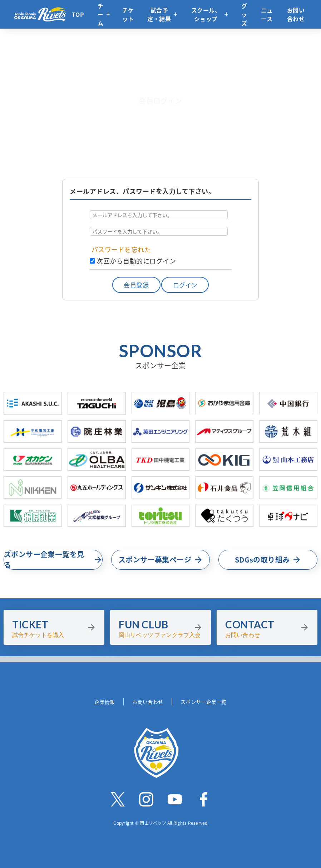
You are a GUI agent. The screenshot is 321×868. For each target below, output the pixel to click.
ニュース (267, 14)
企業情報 (105, 702)
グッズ (244, 14)
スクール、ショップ (206, 14)
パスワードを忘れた (121, 249)
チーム (101, 14)
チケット (128, 14)
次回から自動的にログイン (136, 261)
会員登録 (136, 285)
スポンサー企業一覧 (204, 702)
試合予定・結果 (159, 14)
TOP (78, 14)
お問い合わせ (296, 14)
